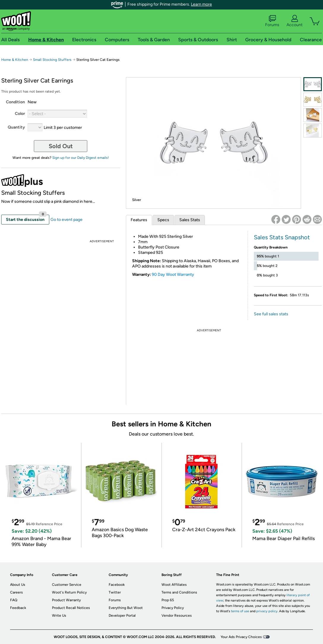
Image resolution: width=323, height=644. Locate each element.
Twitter (115, 592)
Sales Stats (190, 220)
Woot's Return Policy (69, 592)
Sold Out (61, 146)
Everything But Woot (126, 608)
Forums (272, 21)
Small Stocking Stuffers (52, 60)
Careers (16, 592)
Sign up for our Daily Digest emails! (81, 158)
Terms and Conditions (179, 592)
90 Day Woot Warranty (173, 274)
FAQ (14, 600)
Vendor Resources (177, 615)
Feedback (18, 608)
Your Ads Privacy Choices (241, 637)
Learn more (201, 4)
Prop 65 (168, 600)
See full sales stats (271, 314)
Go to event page (66, 220)
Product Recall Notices (71, 608)
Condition (15, 102)
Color (20, 114)
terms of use (240, 611)
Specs (163, 220)
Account (294, 21)
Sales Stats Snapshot (282, 237)
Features (139, 220)
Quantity (16, 127)
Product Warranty (66, 600)
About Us (18, 585)
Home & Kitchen (15, 60)
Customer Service (67, 585)
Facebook (117, 585)
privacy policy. (267, 611)
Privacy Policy (173, 608)
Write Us (59, 615)
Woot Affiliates (174, 585)
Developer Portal (122, 615)
